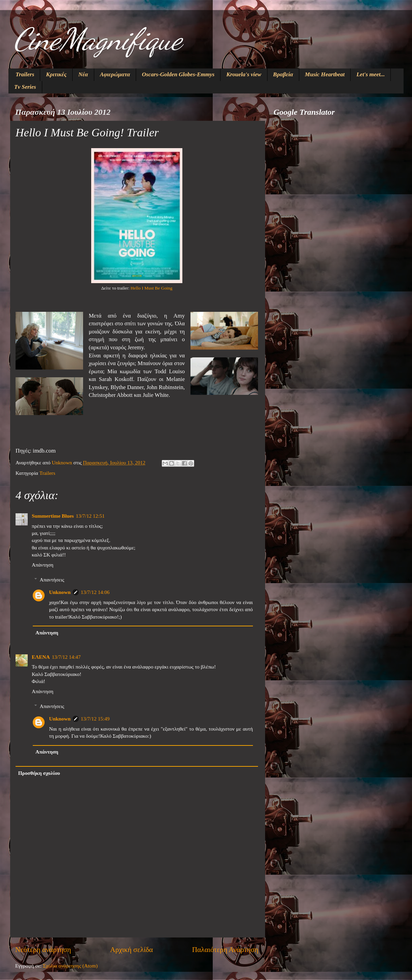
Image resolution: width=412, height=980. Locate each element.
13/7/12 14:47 (66, 657)
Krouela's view (244, 74)
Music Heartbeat (325, 74)
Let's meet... (370, 74)
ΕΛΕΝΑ (41, 657)
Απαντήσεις (52, 580)
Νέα (83, 74)
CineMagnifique (98, 39)
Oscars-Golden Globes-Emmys (178, 74)
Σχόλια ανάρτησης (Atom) (70, 966)
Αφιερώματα (115, 74)
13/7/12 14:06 (95, 592)
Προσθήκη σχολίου (39, 773)
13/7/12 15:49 (95, 719)
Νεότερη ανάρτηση (43, 950)
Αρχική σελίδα (132, 950)
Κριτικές (56, 74)
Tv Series (25, 87)
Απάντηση (43, 565)
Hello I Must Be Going (152, 288)
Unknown (60, 592)
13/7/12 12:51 (90, 516)
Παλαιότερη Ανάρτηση (225, 950)
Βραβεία (283, 74)
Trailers (25, 74)
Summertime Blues (53, 516)
